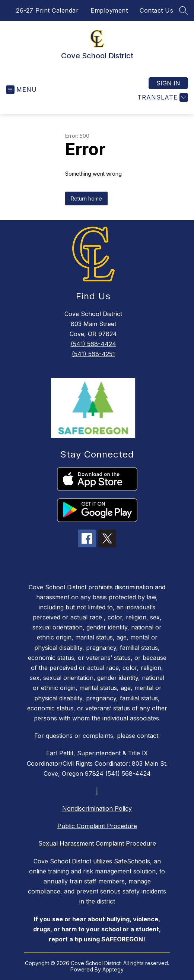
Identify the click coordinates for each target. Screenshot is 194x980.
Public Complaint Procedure (97, 826)
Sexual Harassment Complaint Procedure (97, 843)
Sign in (168, 83)
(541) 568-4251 (93, 354)
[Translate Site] (162, 97)
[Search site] (184, 10)
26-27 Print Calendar (47, 10)
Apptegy (113, 969)
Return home (86, 198)
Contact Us (156, 10)
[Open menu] (21, 90)
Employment (109, 10)
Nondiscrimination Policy (97, 808)
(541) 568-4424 (93, 344)
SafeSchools (132, 861)
